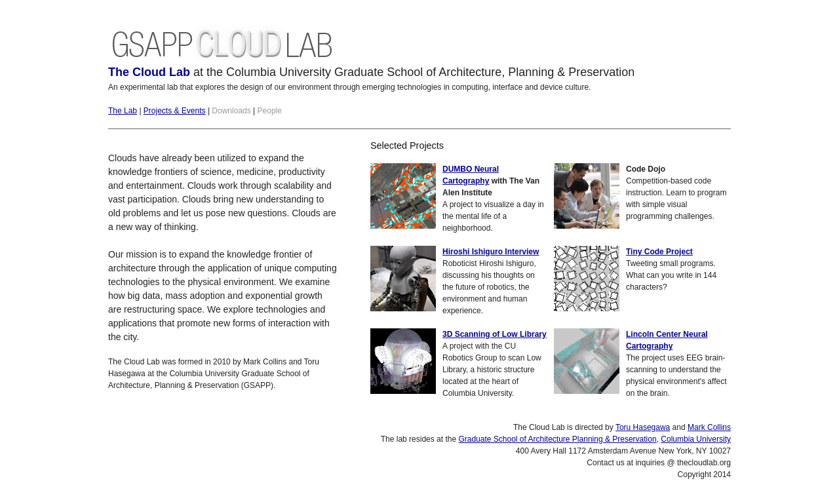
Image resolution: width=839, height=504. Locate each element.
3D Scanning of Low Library (495, 334)
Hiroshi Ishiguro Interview (491, 252)
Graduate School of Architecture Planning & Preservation (557, 439)
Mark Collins (709, 427)
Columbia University (696, 439)
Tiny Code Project (659, 252)
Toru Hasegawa (643, 427)
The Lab (123, 111)
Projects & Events (175, 111)
